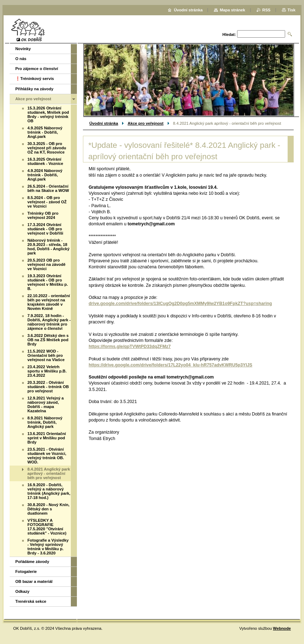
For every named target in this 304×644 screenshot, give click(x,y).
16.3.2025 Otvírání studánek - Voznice (45, 161)
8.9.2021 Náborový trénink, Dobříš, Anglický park (45, 422)
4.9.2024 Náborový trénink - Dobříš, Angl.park (45, 175)
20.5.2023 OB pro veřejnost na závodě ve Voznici (46, 264)
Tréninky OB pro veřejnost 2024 (43, 215)
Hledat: (229, 34)
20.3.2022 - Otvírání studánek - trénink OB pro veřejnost (48, 387)
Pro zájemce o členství (37, 69)
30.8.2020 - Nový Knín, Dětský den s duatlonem (48, 509)
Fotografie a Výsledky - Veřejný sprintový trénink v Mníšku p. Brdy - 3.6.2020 (48, 547)
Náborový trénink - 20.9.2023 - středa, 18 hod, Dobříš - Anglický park (48, 247)
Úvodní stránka (104, 123)
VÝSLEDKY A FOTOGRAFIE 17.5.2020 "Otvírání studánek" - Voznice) (47, 527)
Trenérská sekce (31, 601)
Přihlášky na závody (34, 89)
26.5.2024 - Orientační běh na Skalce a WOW (48, 188)
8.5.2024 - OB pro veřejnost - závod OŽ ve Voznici (47, 202)
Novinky (23, 49)
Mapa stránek (232, 10)
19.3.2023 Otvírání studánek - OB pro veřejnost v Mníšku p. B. (48, 282)
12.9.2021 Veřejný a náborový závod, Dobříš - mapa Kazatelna (46, 404)
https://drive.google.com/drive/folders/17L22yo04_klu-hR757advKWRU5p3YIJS (171, 365)
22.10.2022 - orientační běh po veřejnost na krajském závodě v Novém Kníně (49, 302)
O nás (21, 59)
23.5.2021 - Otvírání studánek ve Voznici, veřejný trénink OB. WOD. (47, 456)
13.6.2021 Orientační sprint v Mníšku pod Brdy (47, 438)
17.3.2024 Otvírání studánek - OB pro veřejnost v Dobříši (45, 229)
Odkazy (22, 591)
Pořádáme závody (32, 562)
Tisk (292, 10)
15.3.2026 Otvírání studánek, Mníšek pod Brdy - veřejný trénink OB (48, 114)
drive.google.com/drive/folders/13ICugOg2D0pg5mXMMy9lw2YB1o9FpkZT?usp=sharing (180, 304)
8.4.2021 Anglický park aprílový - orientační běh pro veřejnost (49, 473)
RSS (266, 10)
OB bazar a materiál (34, 581)
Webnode (282, 628)
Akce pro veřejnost (146, 123)
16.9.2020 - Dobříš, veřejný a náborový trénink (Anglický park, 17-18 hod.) (49, 491)
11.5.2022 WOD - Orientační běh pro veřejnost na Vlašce (46, 355)
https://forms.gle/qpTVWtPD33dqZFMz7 (130, 347)
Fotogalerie (26, 571)
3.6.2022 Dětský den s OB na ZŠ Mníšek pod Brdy (48, 340)
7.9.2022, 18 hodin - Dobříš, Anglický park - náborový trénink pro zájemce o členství (49, 322)
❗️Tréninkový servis (35, 79)
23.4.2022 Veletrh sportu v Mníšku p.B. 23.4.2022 (47, 371)
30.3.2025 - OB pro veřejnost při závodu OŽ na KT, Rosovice (47, 148)
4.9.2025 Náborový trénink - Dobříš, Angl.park (45, 132)
